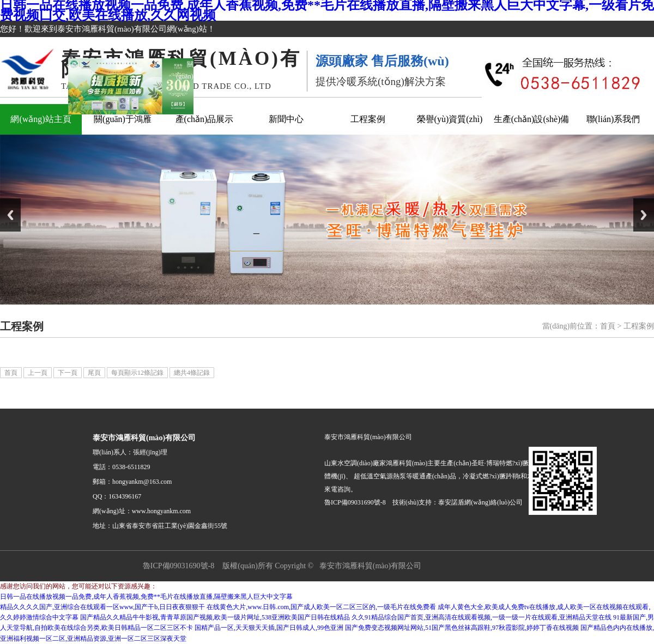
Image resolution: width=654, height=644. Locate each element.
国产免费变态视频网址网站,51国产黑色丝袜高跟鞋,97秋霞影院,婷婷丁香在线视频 (462, 628)
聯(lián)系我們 (613, 119)
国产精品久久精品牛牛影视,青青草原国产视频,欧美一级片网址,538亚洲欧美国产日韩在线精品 (215, 617)
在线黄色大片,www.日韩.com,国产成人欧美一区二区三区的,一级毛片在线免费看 (321, 607)
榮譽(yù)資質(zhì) (450, 119)
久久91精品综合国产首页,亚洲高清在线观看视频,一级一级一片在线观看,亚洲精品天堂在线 (482, 617)
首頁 (608, 326)
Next (644, 215)
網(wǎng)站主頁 (41, 119)
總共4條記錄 (192, 373)
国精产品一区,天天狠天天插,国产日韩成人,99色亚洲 (269, 628)
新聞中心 (286, 119)
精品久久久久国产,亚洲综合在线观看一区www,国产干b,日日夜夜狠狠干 (102, 607)
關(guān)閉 (186, 75)
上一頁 (38, 373)
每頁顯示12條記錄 (137, 373)
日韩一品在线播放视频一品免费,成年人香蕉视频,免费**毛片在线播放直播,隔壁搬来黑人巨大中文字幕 (146, 597)
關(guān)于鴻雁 (123, 119)
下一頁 (68, 373)
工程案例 (368, 119)
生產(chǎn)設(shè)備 (532, 119)
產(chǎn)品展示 (205, 119)
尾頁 (94, 373)
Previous (10, 215)
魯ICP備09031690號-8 (178, 566)
